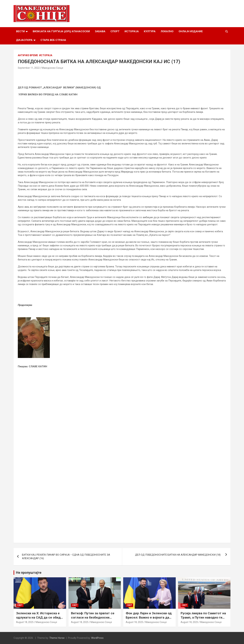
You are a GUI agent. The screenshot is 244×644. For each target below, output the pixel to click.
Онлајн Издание (191, 31)
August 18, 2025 (25, 622)
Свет (20, 605)
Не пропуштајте (29, 573)
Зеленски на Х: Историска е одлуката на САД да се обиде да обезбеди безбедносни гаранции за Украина (39, 619)
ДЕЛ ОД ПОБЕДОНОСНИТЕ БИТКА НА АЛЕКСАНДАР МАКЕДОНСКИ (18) (179, 555)
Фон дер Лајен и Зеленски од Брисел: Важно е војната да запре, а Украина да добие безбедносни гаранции (149, 619)
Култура (150, 31)
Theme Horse (57, 638)
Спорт (115, 31)
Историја (132, 31)
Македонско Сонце (52, 68)
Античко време (28, 55)
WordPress (97, 638)
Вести (20, 31)
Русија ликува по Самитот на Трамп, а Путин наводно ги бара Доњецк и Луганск (203, 617)
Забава (100, 31)
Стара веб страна (53, 40)
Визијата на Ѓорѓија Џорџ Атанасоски (61, 31)
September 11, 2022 (29, 68)
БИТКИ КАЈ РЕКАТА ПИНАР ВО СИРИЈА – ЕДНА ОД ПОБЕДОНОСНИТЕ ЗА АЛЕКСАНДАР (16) (66, 557)
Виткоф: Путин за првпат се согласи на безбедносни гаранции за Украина (93, 617)
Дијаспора (24, 40)
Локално (167, 31)
